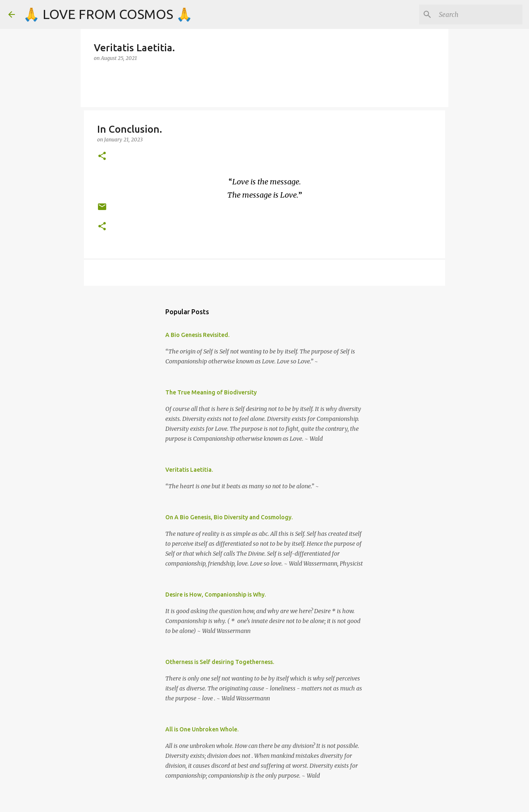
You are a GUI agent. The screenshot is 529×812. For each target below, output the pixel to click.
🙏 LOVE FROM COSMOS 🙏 (108, 14)
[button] (102, 156)
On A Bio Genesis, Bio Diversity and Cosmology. (229, 517)
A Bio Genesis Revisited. (197, 335)
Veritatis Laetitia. (189, 470)
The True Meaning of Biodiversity (211, 392)
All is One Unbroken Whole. (202, 729)
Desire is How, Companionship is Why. (216, 595)
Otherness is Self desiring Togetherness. (220, 662)
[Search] (479, 14)
